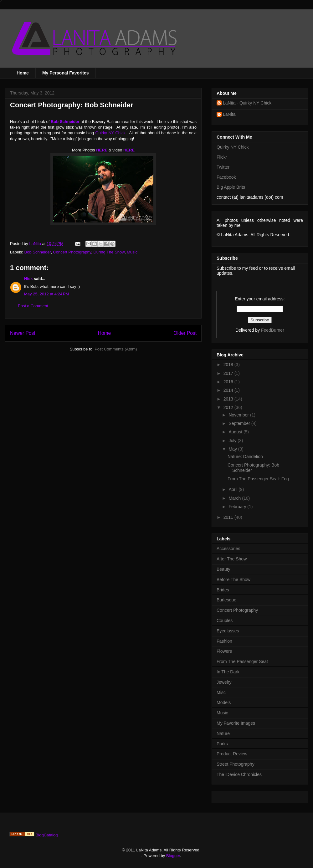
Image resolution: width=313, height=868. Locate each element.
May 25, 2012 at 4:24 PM (46, 294)
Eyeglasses (228, 631)
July (233, 441)
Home (23, 73)
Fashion (224, 641)
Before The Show (233, 580)
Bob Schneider (38, 252)
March (235, 498)
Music (132, 252)
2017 (229, 373)
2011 (229, 517)
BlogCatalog (47, 835)
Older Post (185, 333)
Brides (223, 590)
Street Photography (236, 764)
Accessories (228, 549)
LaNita (36, 244)
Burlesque (226, 600)
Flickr (222, 157)
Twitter (223, 167)
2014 (229, 390)
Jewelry (224, 682)
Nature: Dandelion (245, 457)
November (239, 415)
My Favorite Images (236, 723)
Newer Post (23, 333)
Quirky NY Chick (110, 133)
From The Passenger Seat (242, 661)
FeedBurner (273, 330)
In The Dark (228, 672)
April (233, 489)
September (240, 423)
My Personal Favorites (66, 73)
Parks (222, 744)
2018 (229, 365)
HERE (102, 150)
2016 (229, 382)
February (238, 507)
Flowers (224, 651)
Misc (221, 692)
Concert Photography (72, 252)
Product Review (232, 754)
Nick (28, 279)
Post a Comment (33, 306)
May (233, 449)
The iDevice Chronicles (239, 774)
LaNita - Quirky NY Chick (247, 103)
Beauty (223, 569)
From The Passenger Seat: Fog (258, 479)
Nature (223, 733)
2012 (229, 407)
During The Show (109, 252)
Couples (225, 620)
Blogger (173, 856)
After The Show (232, 559)
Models (224, 702)
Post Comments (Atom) (116, 349)
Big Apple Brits (231, 187)
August (236, 432)
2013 (229, 399)
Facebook (226, 177)
